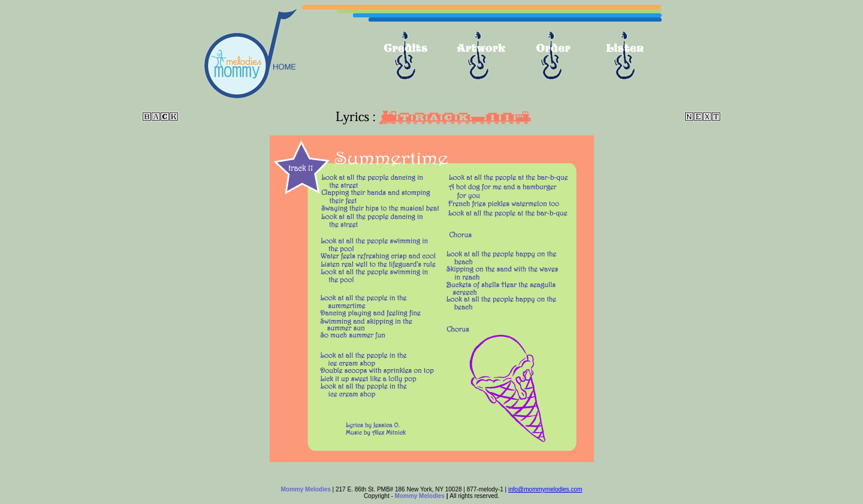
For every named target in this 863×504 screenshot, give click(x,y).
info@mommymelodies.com (545, 489)
